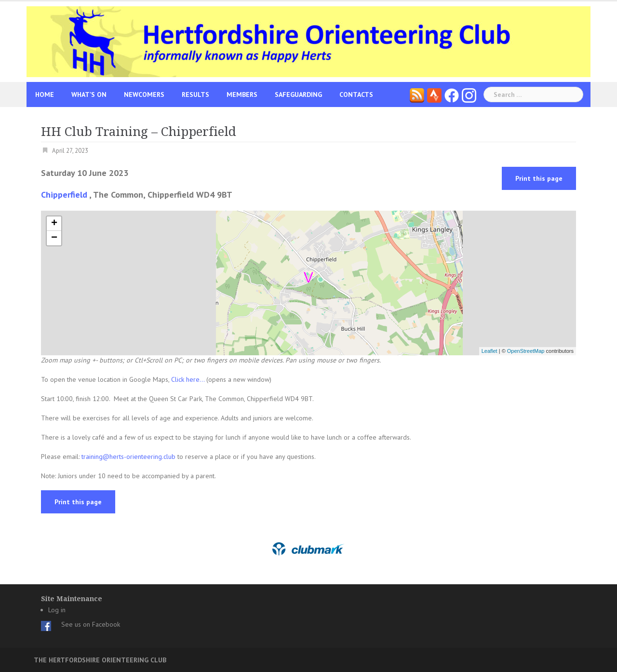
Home (45, 94)
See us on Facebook (91, 624)
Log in (57, 610)
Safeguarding (298, 94)
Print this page (539, 178)
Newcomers (144, 94)
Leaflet (490, 351)
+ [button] (54, 224)
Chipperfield (64, 195)
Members (242, 94)
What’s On (89, 94)
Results (195, 94)
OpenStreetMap (526, 351)
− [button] (54, 238)
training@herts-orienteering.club (128, 457)
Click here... (189, 379)
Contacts (356, 94)
